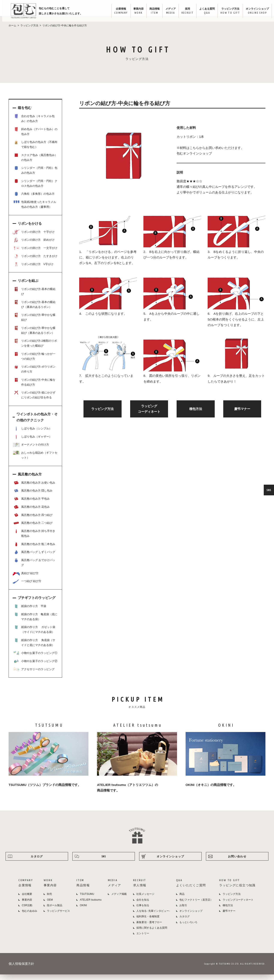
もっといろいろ (188, 928)
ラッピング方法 (228, 11)
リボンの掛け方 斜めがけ (34, 245)
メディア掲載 (119, 900)
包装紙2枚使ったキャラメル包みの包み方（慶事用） (34, 210)
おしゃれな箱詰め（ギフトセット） (35, 460)
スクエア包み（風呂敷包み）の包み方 (35, 163)
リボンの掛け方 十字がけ (34, 238)
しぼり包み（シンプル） (32, 434)
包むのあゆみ (30, 916)
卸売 (49, 900)
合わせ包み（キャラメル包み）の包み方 (34, 124)
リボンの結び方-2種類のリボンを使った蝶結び (35, 348)
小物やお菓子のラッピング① (35, 659)
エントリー (143, 939)
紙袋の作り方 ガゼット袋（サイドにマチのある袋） (34, 635)
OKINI (83, 911)
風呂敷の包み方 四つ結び (33, 521)
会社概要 (27, 900)
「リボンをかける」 (100, 257)
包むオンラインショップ (194, 159)
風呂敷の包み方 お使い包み (34, 488)
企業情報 (118, 11)
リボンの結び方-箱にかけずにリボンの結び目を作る (34, 400)
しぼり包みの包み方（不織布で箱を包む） (35, 150)
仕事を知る (143, 911)
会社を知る (143, 905)
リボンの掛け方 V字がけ (33, 270)
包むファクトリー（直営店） (196, 905)
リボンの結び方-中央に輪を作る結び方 (34, 387)
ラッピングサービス (58, 916)
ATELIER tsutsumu (91, 905)
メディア (168, 11)
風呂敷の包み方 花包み (31, 512)
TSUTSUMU (87, 900)
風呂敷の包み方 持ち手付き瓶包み (34, 539)
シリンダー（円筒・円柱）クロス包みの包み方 (35, 189)
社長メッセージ (145, 900)
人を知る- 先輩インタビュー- (153, 916)
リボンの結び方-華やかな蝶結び (34, 323)
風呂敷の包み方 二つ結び (33, 529)
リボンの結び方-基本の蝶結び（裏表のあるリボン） (34, 310)
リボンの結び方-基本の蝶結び (34, 297)
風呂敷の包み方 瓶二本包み (34, 550)
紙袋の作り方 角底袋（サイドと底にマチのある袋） (34, 648)
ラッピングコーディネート (238, 905)
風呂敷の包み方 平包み (31, 504)
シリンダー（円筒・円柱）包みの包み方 (35, 176)
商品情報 (152, 11)
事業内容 (136, 11)
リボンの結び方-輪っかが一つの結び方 (34, 362)
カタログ (37, 862)
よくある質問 (205, 11)
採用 (185, 11)
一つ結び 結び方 (27, 587)
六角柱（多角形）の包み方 (34, 199)
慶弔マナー (242, 414)
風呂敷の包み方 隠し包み (33, 496)
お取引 (183, 911)
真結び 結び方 (26, 579)
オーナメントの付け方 (31, 450)
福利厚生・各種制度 (148, 922)
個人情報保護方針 (21, 969)
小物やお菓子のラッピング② (35, 667)
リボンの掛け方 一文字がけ (35, 254)
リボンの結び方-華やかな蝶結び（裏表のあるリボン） (34, 336)
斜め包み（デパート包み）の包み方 (35, 137)
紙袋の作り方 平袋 (30, 612)
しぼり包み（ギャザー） (32, 442)
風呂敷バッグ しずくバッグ (34, 558)
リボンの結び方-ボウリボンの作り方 (34, 374)
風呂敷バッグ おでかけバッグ (34, 568)
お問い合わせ (237, 862)
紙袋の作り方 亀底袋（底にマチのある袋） (35, 622)
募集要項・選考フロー (149, 928)
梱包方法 (196, 414)
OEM (50, 905)
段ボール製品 (55, 911)
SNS (269, 490)
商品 (182, 900)
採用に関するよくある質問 (152, 933)
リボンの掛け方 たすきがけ (35, 262)
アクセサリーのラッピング (34, 675)
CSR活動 (27, 911)
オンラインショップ (255, 11)
